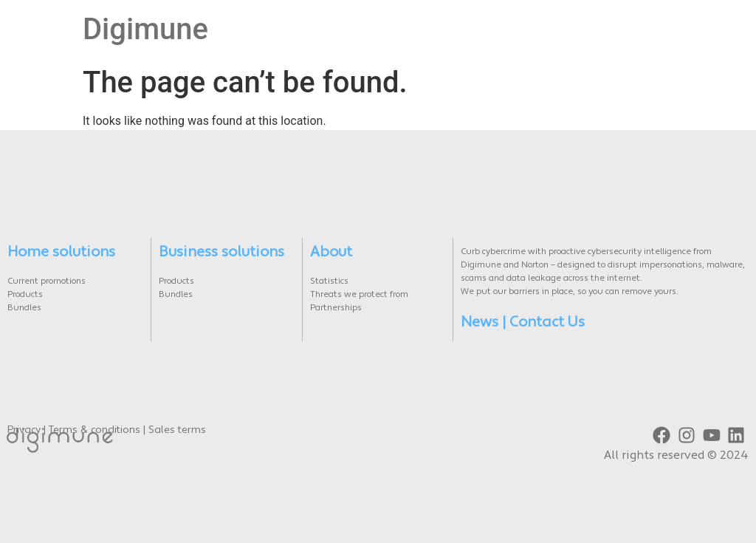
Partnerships (336, 308)
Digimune (145, 29)
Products (25, 295)
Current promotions (47, 281)
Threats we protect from (359, 295)
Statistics (329, 281)
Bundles (24, 308)
